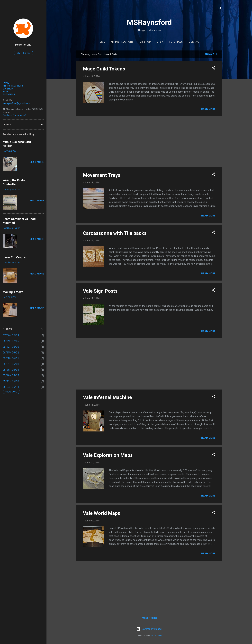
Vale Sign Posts (100, 291)
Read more (208, 109)
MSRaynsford (149, 22)
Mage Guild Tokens (104, 69)
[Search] (220, 9)
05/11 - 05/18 (11, 381)
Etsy (160, 42)
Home (101, 42)
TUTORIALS (9, 95)
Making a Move (13, 292)
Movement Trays (102, 175)
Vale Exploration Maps (108, 455)
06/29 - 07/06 (11, 341)
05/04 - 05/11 (11, 387)
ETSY (5, 92)
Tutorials (176, 42)
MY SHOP (8, 89)
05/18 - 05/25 (11, 376)
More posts (149, 618)
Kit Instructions (122, 42)
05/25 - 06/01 (11, 370)
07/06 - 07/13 (11, 335)
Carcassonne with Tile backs (115, 233)
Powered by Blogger (149, 629)
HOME (6, 83)
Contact (195, 42)
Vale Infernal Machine (107, 397)
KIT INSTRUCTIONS (13, 86)
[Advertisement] (149, 142)
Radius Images (156, 635)
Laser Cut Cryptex (15, 257)
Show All (211, 54)
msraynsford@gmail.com (16, 103)
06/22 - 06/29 (11, 347)
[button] (214, 68)
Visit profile (23, 53)
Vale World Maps (102, 513)
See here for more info (15, 115)
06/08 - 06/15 (11, 358)
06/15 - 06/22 (11, 353)
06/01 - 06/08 (11, 364)
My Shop (145, 42)
